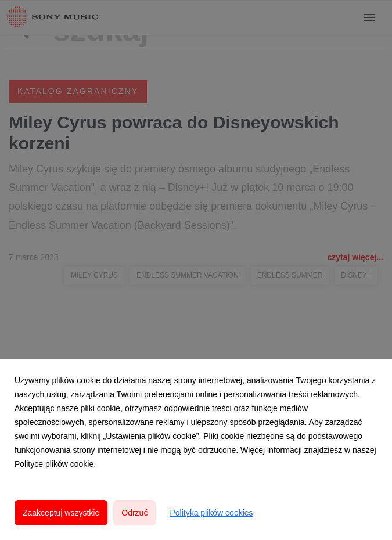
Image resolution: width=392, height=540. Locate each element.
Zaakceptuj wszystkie (61, 513)
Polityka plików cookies (211, 513)
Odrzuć (134, 513)
